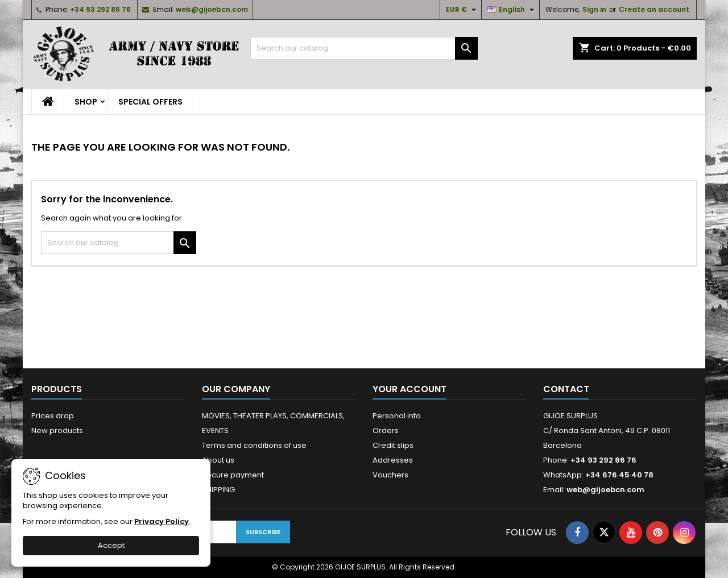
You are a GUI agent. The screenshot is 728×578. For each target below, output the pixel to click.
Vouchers (390, 475)
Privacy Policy (162, 521)
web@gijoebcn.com (212, 9)
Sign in (594, 9)
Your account (409, 389)
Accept (111, 545)
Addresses (393, 460)
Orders (386, 431)
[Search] (364, 48)
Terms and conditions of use (254, 445)
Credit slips (393, 445)
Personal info (397, 416)
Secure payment (233, 475)
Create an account (654, 9)
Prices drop (53, 416)
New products (57, 431)
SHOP (86, 102)
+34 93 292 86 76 (100, 9)
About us (218, 460)
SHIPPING (218, 490)
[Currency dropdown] (462, 10)
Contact (566, 389)
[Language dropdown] (512, 10)
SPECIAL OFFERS (150, 102)
